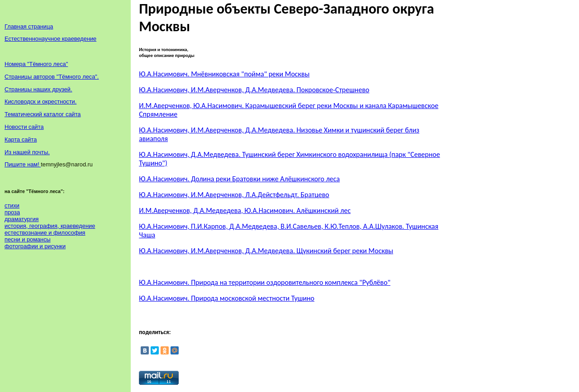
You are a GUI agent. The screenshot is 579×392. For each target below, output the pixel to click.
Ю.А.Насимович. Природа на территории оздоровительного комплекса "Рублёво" (265, 282)
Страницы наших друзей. (38, 89)
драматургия (21, 219)
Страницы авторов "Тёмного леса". (52, 77)
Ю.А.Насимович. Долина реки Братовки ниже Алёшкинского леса (239, 179)
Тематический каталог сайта (43, 114)
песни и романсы (28, 239)
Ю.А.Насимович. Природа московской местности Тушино (227, 298)
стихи (12, 205)
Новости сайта (24, 127)
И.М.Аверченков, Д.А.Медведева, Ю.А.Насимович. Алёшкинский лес (245, 210)
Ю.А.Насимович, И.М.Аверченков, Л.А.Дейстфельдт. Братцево (234, 195)
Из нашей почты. (27, 152)
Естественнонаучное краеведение (50, 39)
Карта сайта (21, 139)
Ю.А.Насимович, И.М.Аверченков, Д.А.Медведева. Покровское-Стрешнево (254, 90)
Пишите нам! (23, 164)
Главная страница (29, 26)
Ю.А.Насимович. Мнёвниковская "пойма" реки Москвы (224, 74)
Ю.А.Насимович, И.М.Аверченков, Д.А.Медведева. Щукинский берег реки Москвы (266, 251)
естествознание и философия (45, 233)
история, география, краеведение (50, 226)
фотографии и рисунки (35, 246)
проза (12, 212)
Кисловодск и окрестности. (40, 102)
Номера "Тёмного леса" (36, 64)
